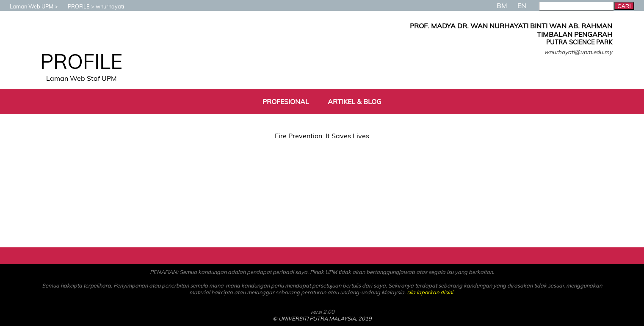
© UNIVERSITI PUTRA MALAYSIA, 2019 (322, 318)
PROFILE (75, 6)
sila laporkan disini (430, 292)
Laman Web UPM (27, 6)
